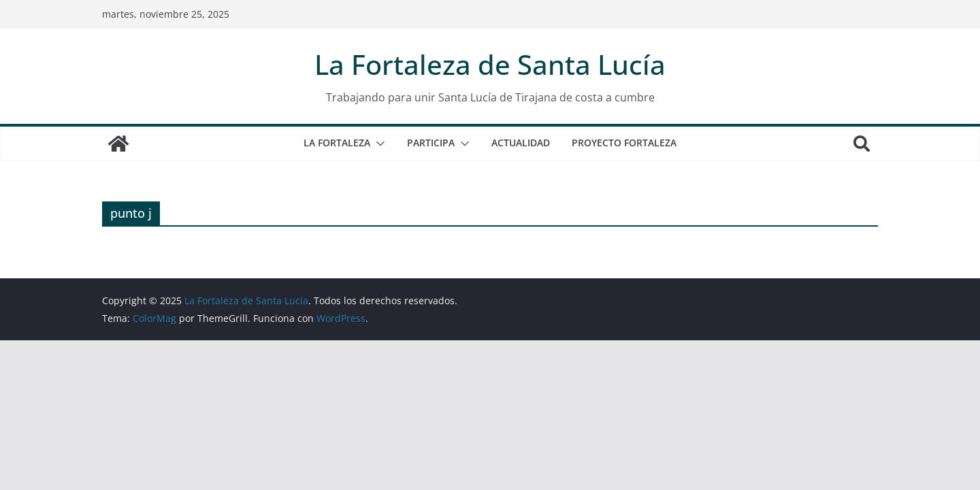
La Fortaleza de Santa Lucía (490, 64)
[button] (378, 144)
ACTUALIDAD (521, 143)
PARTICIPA (431, 143)
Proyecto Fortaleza (624, 143)
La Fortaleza (337, 143)
